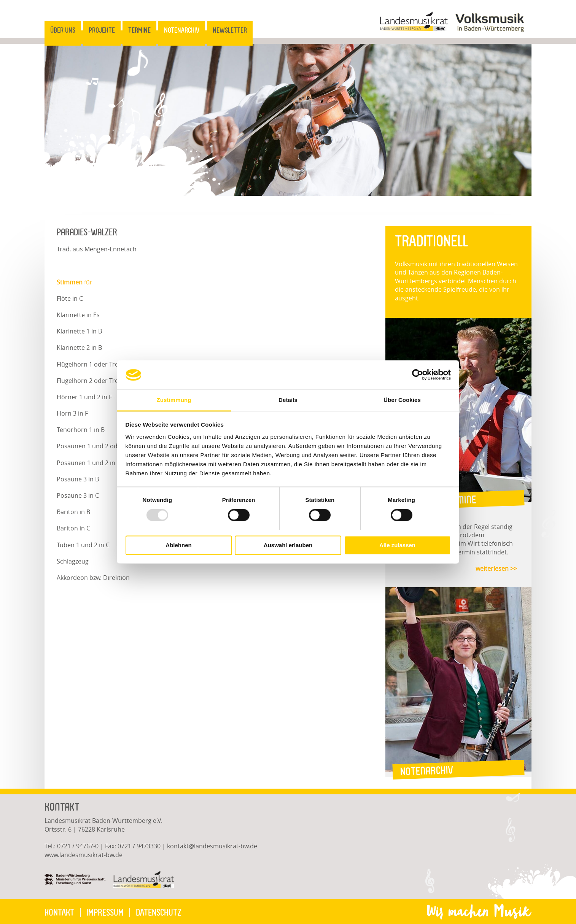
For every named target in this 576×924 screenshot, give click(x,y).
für (75, 282)
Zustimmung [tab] (174, 400)
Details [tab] (288, 400)
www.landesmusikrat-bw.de (84, 855)
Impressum (105, 912)
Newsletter (230, 30)
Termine (139, 30)
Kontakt (59, 912)
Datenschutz (159, 912)
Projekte (102, 30)
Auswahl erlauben (288, 545)
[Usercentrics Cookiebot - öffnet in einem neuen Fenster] (418, 375)
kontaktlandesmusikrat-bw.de (212, 846)
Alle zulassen (397, 545)
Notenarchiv (182, 30)
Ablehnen (178, 545)
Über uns (63, 30)
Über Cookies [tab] (402, 400)
